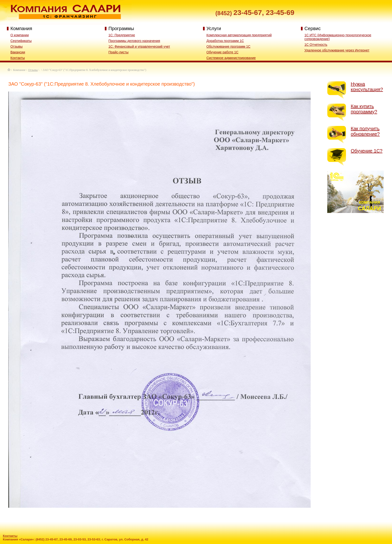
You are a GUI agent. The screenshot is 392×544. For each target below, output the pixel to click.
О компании (20, 35)
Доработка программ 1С (225, 41)
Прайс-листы (118, 52)
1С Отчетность (316, 45)
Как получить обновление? (365, 131)
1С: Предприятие (122, 35)
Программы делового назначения (134, 41)
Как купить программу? (364, 109)
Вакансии (18, 52)
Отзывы (16, 46)
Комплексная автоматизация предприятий (239, 35)
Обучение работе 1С (223, 52)
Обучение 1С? (367, 151)
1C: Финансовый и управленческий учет (139, 46)
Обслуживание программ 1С (228, 46)
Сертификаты (21, 41)
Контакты (18, 58)
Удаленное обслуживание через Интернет (337, 50)
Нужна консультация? (367, 87)
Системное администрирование (231, 58)
